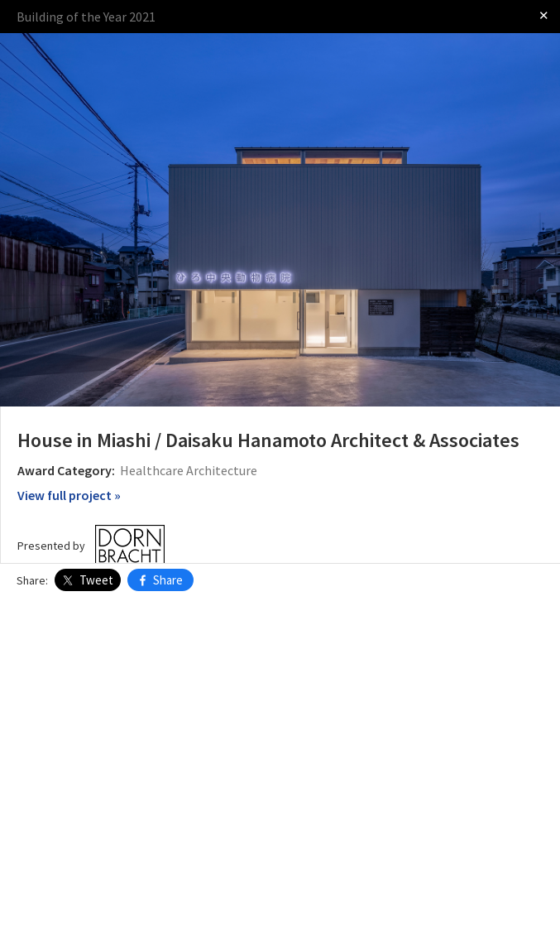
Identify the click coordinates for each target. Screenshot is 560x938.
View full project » (69, 495)
